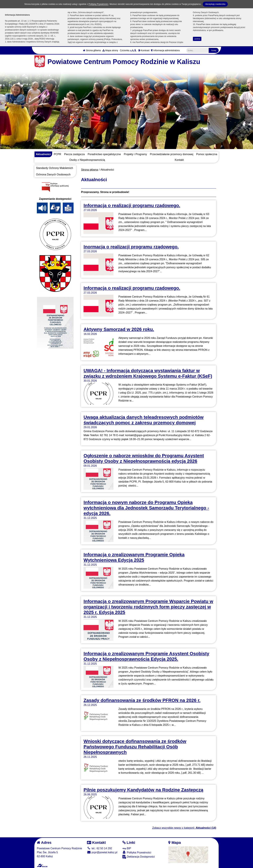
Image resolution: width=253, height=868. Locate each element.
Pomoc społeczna (207, 154)
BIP (127, 848)
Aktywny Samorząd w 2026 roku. (119, 329)
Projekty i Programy (135, 154)
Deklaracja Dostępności (139, 857)
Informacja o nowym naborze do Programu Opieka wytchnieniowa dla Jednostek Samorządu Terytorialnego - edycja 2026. (146, 508)
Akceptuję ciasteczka (215, 4)
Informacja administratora (165, 50)
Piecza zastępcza (74, 154)
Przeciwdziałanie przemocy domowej (172, 154)
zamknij (197, 39)
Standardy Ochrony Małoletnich (55, 168)
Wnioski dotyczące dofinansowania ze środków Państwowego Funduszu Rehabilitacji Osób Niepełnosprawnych (135, 747)
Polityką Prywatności (98, 4)
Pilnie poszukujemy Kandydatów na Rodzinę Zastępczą (143, 790)
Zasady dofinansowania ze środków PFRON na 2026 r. (142, 700)
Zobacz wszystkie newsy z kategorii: (184, 828)
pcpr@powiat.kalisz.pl (102, 852)
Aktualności (43, 154)
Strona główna (92, 50)
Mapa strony (110, 50)
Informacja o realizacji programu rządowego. (132, 205)
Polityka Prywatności (137, 852)
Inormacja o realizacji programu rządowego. (131, 247)
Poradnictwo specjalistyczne (104, 154)
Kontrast (144, 50)
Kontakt (179, 160)
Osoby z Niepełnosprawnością (87, 160)
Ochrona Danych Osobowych (53, 174)
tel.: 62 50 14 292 (100, 848)
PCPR (57, 154)
